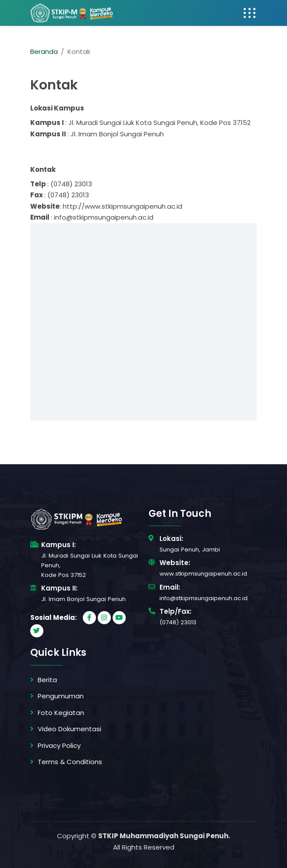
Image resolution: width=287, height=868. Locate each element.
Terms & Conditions (70, 762)
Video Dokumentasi (69, 729)
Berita (47, 680)
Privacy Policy (59, 745)
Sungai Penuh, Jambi (190, 550)
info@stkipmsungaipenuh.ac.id (204, 598)
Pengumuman (61, 696)
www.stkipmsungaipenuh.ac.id (203, 574)
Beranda (44, 52)
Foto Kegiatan (61, 713)
